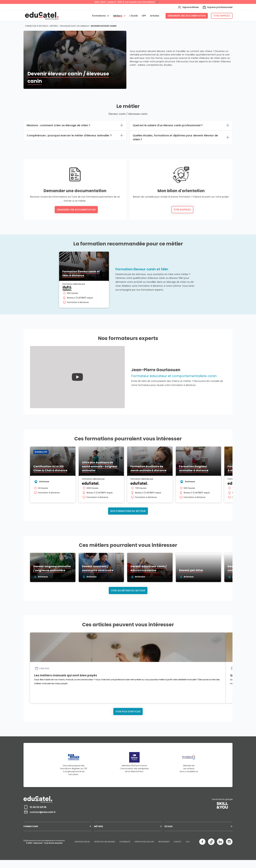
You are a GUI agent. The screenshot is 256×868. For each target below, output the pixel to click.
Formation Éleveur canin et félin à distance (81, 273)
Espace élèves (188, 7)
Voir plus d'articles (128, 712)
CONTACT (178, 842)
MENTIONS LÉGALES (82, 842)
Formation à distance (37, 26)
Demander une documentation (187, 16)
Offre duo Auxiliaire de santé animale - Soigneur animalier (100, 466)
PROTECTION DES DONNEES (105, 842)
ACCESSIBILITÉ (125, 842)
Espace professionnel (218, 7)
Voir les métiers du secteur (128, 590)
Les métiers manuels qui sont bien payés (66, 675)
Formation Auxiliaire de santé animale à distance (148, 468)
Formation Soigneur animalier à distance (194, 468)
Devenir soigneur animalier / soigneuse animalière (68, 570)
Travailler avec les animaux (74, 26)
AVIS (188, 842)
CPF (144, 16)
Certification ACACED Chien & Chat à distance (50, 468)
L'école (134, 16)
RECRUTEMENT (164, 842)
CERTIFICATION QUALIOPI (144, 842)
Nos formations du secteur (128, 511)
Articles (155, 16)
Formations (99, 16)
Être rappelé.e (222, 16)
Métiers (118, 16)
